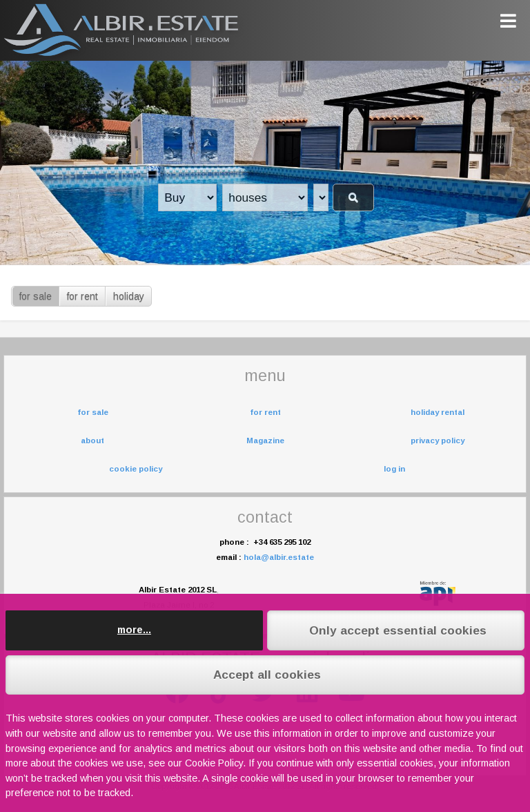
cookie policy (136, 469)
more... (134, 630)
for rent (82, 296)
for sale (36, 296)
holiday (129, 296)
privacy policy (438, 441)
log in (394, 469)
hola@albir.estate (279, 557)
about (92, 441)
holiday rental (438, 412)
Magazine (265, 441)
